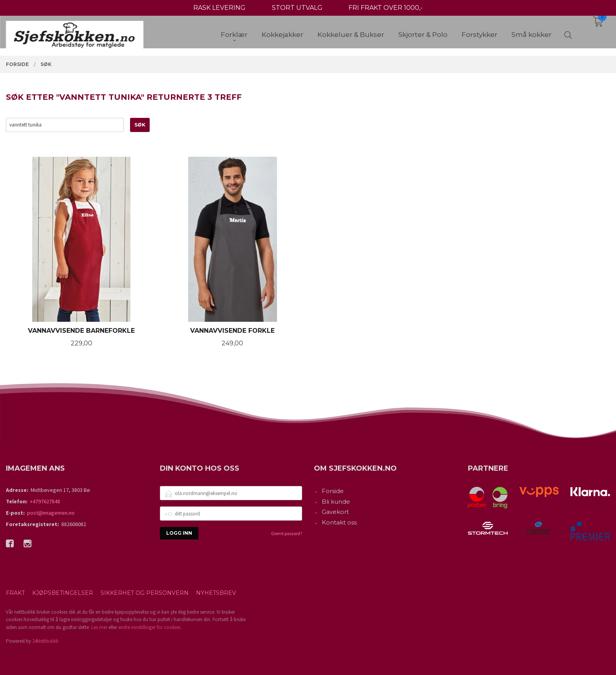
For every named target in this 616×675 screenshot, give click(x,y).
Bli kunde (336, 502)
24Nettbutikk (45, 641)
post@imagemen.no (51, 513)
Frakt (15, 593)
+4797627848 (45, 501)
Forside (333, 491)
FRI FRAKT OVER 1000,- (386, 8)
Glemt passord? (287, 533)
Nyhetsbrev (216, 593)
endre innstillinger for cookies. (150, 627)
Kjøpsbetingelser (63, 593)
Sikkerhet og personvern (145, 593)
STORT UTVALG (297, 8)
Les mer (99, 627)
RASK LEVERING (219, 8)
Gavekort (335, 512)
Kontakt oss (339, 522)
